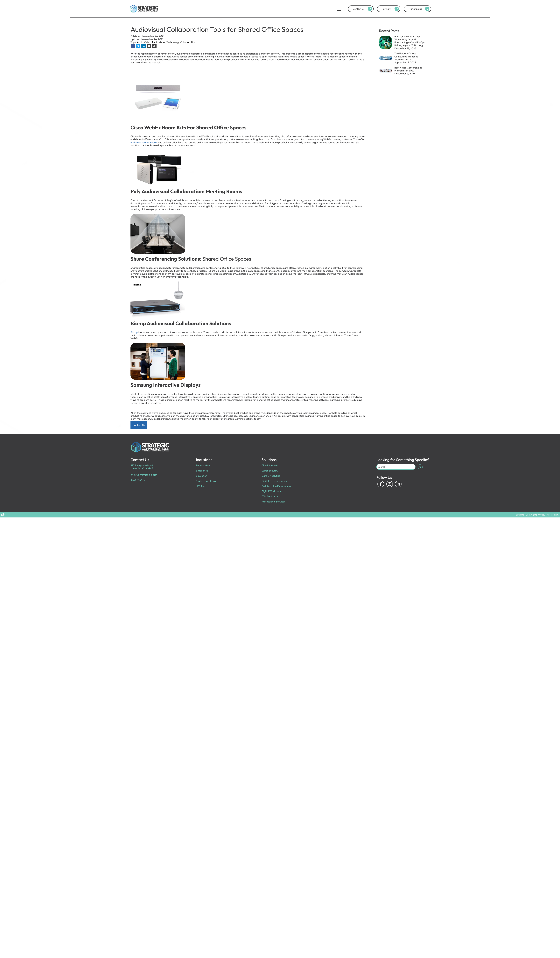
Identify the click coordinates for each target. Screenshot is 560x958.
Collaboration (188, 42)
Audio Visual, (159, 42)
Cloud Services (270, 465)
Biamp (134, 332)
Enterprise (202, 471)
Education (202, 476)
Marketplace (419, 9)
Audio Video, (144, 42)
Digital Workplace (272, 491)
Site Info (520, 515)
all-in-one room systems (144, 142)
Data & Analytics (271, 476)
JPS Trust (201, 486)
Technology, (173, 42)
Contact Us (363, 9)
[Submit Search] (420, 467)
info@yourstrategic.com (144, 475)
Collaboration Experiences (276, 486)
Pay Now (391, 9)
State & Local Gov (206, 481)
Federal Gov (203, 465)
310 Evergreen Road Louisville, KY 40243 (142, 467)
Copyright (531, 515)
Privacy (541, 515)
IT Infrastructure (271, 496)
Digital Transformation (274, 481)
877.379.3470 (138, 480)
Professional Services (273, 502)
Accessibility (553, 515)
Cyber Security (270, 471)
